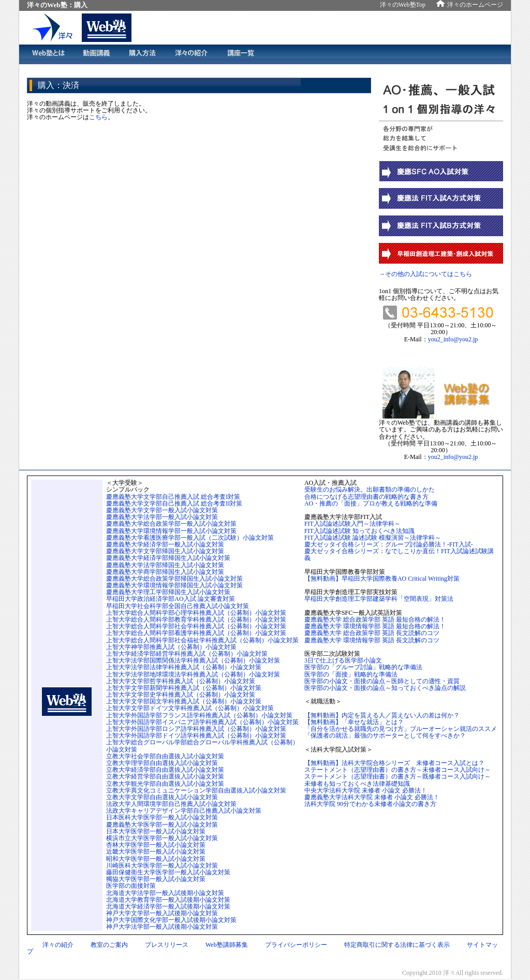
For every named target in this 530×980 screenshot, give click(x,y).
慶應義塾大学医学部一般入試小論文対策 (162, 825)
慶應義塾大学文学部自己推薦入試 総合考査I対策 (173, 497)
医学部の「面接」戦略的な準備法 (351, 674)
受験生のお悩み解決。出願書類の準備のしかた (370, 489)
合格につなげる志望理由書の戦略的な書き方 (366, 497)
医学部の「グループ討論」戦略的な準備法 (363, 667)
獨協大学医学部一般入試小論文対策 (156, 879)
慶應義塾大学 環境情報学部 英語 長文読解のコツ (372, 640)
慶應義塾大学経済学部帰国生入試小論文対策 (168, 558)
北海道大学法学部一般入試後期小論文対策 (165, 893)
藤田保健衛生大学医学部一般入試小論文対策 (168, 872)
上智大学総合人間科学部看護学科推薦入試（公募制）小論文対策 (196, 633)
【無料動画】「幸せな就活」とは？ (354, 722)
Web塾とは (47, 54)
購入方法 (142, 54)
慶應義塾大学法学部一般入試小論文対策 (162, 517)
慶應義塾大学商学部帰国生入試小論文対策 (165, 572)
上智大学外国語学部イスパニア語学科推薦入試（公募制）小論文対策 (202, 722)
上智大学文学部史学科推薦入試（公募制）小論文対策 (181, 695)
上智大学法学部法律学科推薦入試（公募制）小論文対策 (184, 667)
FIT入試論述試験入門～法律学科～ (352, 524)
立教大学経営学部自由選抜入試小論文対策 (165, 776)
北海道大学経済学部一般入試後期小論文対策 (168, 906)
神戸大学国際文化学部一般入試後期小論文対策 (171, 920)
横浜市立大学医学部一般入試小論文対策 (162, 838)
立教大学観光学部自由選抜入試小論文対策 (165, 784)
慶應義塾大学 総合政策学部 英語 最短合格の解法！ (375, 619)
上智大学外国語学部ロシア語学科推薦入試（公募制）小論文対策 (196, 729)
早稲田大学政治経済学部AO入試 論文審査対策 (170, 599)
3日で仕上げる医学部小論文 (343, 660)
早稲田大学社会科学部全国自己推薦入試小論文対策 (178, 606)
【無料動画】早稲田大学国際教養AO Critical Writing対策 (382, 579)
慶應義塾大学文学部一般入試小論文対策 (162, 510)
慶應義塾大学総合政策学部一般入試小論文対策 (171, 524)
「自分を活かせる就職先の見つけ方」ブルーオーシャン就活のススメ (401, 729)
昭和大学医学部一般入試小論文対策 (156, 859)
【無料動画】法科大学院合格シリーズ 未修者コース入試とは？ (394, 763)
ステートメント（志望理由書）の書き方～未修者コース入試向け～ (397, 770)
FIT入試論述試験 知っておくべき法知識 (359, 531)
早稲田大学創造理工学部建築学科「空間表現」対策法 (379, 599)
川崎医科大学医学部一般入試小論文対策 (162, 866)
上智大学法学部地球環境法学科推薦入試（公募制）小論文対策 (193, 674)
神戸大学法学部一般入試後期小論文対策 (162, 927)
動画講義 (96, 54)
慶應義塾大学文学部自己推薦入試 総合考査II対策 (174, 503)
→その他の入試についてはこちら (425, 274)
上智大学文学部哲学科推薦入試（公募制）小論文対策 (181, 681)
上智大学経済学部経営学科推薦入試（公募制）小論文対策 (187, 654)
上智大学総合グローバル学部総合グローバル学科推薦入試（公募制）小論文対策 (202, 746)
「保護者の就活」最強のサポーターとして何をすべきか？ (385, 736)
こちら (98, 117)
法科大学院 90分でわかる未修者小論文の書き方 (370, 804)
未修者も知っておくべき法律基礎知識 (357, 784)
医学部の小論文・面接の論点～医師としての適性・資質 (382, 681)
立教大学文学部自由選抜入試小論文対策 (162, 797)
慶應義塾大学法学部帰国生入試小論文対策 (165, 565)
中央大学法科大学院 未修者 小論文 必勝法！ (366, 790)
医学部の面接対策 (131, 886)
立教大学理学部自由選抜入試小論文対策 (162, 763)
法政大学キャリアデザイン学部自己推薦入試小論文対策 (184, 811)
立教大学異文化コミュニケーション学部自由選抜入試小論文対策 (196, 790)
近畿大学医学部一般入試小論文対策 (156, 852)
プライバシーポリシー (296, 945)
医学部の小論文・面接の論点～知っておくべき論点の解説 (385, 688)
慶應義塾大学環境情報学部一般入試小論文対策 (171, 531)
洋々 (57, 28)
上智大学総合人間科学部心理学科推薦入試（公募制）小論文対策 (196, 613)
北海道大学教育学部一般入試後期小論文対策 (168, 900)
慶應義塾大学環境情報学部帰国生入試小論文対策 (174, 585)
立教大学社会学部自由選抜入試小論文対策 (165, 756)
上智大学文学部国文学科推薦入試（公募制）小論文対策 (184, 701)
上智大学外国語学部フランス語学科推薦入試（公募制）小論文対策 (199, 715)
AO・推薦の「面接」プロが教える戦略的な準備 (371, 503)
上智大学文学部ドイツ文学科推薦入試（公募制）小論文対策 (190, 708)
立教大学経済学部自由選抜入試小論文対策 (165, 770)
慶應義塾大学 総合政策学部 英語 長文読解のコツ (372, 633)
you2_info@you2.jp (453, 339)
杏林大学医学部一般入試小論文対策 (156, 845)
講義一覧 (241, 54)
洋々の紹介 (192, 54)
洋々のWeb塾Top (403, 5)
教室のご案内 (109, 945)
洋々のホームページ (475, 5)
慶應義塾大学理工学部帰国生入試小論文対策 (168, 592)
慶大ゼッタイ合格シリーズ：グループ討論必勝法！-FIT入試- (389, 544)
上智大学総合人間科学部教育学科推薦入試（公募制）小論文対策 (196, 619)
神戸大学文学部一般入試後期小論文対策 (162, 913)
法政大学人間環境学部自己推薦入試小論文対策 (171, 804)
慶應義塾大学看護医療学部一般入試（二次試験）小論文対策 (190, 538)
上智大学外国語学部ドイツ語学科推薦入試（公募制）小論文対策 (196, 736)
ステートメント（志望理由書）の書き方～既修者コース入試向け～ (397, 776)
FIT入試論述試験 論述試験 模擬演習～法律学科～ (373, 538)
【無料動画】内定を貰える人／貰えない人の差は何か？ (382, 715)
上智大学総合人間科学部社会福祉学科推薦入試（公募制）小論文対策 (202, 640)
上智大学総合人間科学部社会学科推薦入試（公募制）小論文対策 (196, 626)
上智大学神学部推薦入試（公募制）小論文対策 (171, 647)
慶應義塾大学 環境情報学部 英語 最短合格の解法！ (375, 626)
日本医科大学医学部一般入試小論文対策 (162, 817)
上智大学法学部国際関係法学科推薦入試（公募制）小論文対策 (193, 660)
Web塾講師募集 (227, 945)
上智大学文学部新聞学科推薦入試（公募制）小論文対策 (184, 688)
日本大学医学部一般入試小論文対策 (156, 831)
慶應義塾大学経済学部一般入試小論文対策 (165, 544)
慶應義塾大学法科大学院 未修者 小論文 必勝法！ (372, 797)
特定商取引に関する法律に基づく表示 (397, 945)
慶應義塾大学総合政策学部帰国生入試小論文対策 (174, 579)
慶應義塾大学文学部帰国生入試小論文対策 (165, 551)
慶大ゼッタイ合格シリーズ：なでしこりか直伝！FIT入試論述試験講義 (399, 554)
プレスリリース (167, 945)
